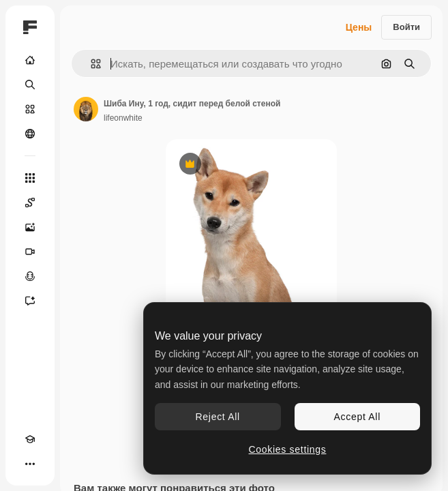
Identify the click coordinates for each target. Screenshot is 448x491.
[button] (90, 64)
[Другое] (30, 464)
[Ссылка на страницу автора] (86, 109)
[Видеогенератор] (30, 252)
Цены (359, 27)
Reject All (218, 417)
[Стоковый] (30, 109)
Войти (406, 27)
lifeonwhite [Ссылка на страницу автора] (123, 118)
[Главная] (30, 60)
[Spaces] (30, 203)
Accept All (357, 417)
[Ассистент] (30, 301)
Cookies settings (288, 449)
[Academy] (30, 439)
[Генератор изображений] (30, 227)
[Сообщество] (30, 134)
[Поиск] (30, 85)
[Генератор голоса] (30, 276)
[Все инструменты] (30, 178)
